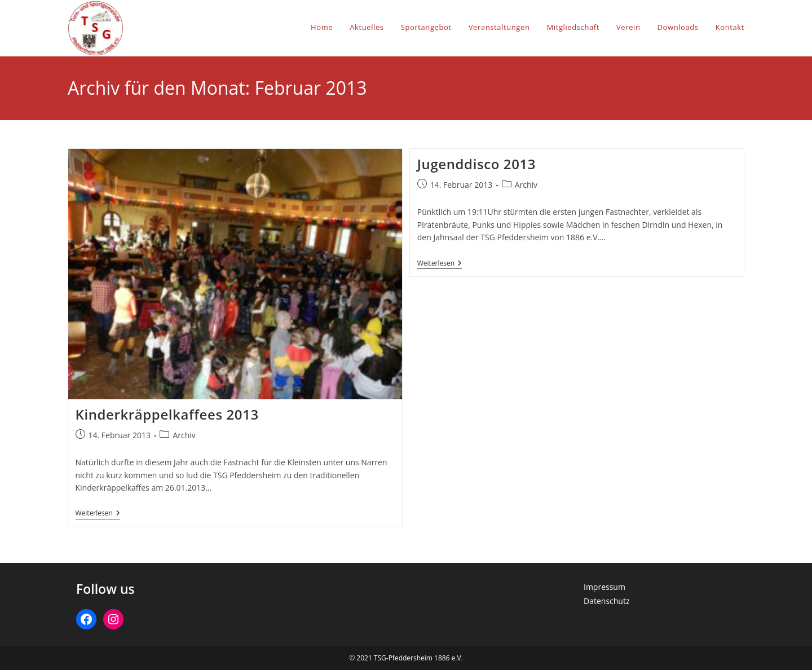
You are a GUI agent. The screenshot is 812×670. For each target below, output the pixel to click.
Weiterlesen (98, 514)
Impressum (604, 587)
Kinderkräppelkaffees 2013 (167, 414)
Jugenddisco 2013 (476, 164)
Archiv (184, 435)
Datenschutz (606, 601)
